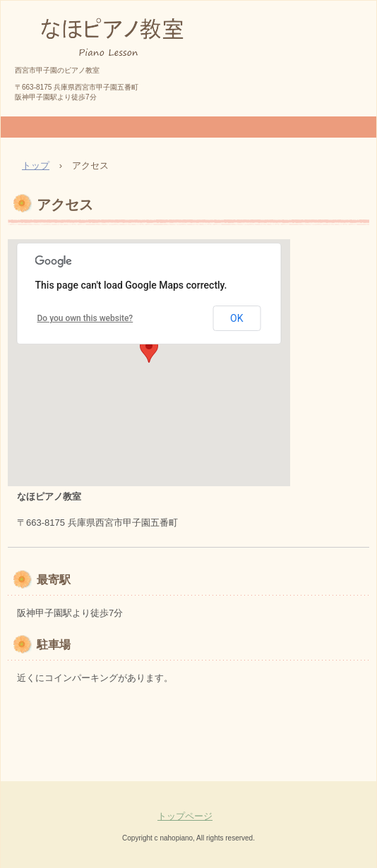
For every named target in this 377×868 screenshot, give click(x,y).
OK (237, 318)
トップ (36, 165)
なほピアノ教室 (67, 75)
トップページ (185, 816)
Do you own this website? (85, 318)
